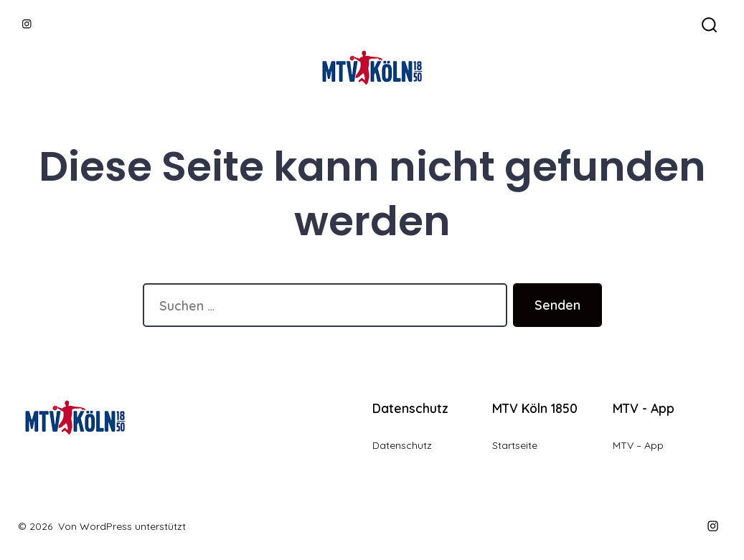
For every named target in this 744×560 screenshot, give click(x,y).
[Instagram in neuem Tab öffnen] (27, 24)
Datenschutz (402, 445)
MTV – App (638, 445)
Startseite (515, 445)
